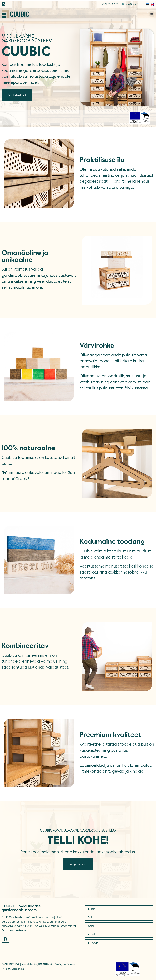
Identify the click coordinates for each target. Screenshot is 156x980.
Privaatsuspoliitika (13, 969)
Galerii (92, 926)
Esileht (92, 909)
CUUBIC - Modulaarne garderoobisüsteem (21, 908)
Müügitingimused (66, 965)
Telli (90, 917)
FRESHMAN (46, 965)
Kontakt (92, 934)
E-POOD (93, 943)
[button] (152, 14)
